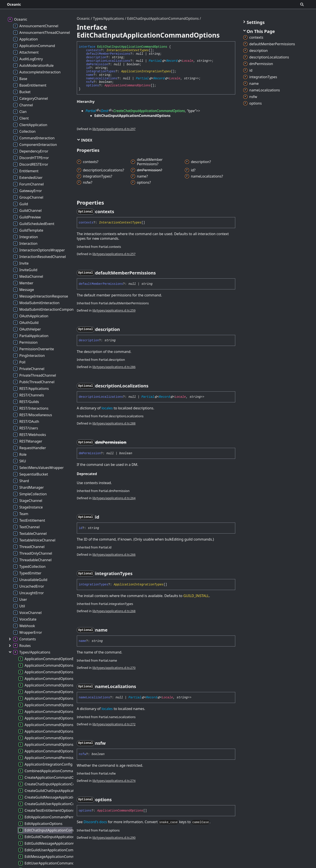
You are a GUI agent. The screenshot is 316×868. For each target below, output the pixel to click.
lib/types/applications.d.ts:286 (114, 367)
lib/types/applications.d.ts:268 (114, 611)
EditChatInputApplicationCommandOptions (163, 18)
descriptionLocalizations (108, 61)
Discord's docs (95, 822)
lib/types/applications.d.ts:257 (114, 254)
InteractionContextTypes (128, 50)
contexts (93, 50)
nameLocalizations (102, 78)
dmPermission (97, 64)
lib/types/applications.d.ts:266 (114, 555)
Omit (105, 111)
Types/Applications (109, 18)
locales (107, 408)
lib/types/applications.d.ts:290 (114, 838)
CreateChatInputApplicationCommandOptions (149, 111)
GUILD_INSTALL (196, 596)
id (88, 68)
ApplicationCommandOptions (127, 85)
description (96, 57)
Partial (155, 61)
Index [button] (85, 140)
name (90, 75)
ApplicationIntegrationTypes (146, 71)
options (92, 85)
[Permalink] (118, 212)
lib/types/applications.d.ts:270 (114, 668)
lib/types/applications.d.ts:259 (114, 310)
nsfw (90, 82)
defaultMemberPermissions (108, 54)
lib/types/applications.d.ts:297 (114, 129)
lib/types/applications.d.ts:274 (114, 781)
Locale (188, 61)
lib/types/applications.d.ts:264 (114, 498)
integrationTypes (101, 71)
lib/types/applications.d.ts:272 (114, 724)
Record (172, 61)
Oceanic (14, 4)
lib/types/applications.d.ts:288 (114, 423)
